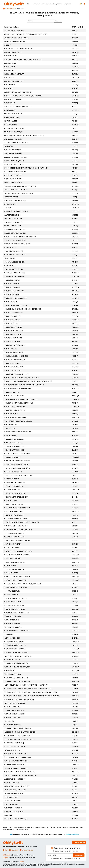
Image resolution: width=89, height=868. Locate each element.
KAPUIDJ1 (75, 743)
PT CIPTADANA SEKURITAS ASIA (14, 446)
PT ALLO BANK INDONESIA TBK (14, 273)
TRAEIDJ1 (75, 808)
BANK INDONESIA (10, 67)
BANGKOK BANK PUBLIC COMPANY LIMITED (19, 49)
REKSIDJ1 (75, 284)
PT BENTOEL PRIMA (10, 425)
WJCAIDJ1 (75, 172)
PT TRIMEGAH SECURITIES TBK (14, 605)
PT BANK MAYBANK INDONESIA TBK (16, 356)
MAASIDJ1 (75, 201)
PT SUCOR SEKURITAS (11, 595)
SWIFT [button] (28, 4)
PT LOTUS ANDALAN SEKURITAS (14, 537)
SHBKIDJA (75, 714)
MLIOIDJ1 (75, 551)
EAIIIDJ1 (75, 475)
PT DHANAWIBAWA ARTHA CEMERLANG (17, 468)
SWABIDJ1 (75, 103)
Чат (5, 850)
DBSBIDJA (75, 320)
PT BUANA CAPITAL (10, 436)
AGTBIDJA (75, 703)
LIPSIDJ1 (75, 197)
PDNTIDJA (75, 385)
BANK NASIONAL (9, 85)
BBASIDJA (75, 291)
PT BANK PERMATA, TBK (12, 392)
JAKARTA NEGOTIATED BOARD (14, 179)
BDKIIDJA (75, 634)
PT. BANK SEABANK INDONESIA (14, 710)
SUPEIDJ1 (75, 797)
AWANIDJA (75, 396)
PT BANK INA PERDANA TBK (13, 338)
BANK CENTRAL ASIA (11, 56)
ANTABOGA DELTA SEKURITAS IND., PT (16, 38)
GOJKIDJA (75, 493)
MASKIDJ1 (75, 750)
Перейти (58, 21)
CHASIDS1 (75, 508)
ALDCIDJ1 (75, 269)
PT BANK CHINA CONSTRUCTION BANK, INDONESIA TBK (22, 309)
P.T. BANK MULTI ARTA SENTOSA (14, 229)
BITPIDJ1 (75, 114)
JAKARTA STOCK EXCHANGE (13, 182)
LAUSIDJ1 (75, 537)
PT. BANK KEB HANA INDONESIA (15, 649)
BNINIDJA (75, 367)
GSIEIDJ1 (75, 739)
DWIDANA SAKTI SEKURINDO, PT (15, 164)
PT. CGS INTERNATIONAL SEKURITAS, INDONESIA (20, 732)
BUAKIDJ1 (75, 439)
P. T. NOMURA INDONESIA (12, 226)
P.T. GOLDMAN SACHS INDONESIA (15, 233)
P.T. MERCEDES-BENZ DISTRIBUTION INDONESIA (20, 237)
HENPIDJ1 (75, 501)
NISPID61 (75, 88)
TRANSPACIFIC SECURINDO (13, 808)
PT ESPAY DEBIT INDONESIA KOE (15, 483)
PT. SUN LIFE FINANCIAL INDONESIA (16, 768)
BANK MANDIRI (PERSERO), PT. (14, 74)
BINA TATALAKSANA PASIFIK (13, 114)
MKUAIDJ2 (75, 562)
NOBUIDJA (75, 674)
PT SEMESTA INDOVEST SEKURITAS (15, 587)
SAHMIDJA (75, 407)
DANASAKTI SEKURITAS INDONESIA (15, 157)
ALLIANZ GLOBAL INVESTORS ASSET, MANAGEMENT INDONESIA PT (26, 34)
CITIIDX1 (75, 736)
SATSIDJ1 (75, 479)
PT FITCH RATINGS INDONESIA (14, 486)
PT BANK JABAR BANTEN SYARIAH (15, 345)
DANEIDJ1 (75, 150)
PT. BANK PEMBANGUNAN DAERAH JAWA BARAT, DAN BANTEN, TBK (26, 685)
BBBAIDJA (75, 392)
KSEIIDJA (75, 530)
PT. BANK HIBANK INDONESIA (14, 642)
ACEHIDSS (75, 287)
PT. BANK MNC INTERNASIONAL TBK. (16, 663)
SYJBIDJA (75, 345)
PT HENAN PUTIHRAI (11, 501)
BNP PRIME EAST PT (10, 121)
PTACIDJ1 (75, 262)
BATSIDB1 (75, 757)
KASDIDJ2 (75, 511)
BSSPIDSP (75, 692)
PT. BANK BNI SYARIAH (11, 620)
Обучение (36, 4)
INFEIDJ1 (75, 175)
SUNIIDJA (75, 410)
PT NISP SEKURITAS (10, 566)
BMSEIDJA (75, 229)
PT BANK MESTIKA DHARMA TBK (15, 360)
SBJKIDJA (75, 718)
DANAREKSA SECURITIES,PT (13, 154)
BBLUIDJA (75, 323)
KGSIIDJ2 (75, 515)
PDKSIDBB (75, 381)
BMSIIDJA (75, 660)
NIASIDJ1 (75, 143)
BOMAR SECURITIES (10, 125)
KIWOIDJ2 (75, 519)
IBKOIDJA (75, 331)
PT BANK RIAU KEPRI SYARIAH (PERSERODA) (18, 403)
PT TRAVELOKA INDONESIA (13, 602)
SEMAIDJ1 (75, 544)
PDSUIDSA (75, 721)
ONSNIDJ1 (75, 765)
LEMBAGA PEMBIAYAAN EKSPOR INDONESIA (19, 193)
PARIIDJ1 (75, 255)
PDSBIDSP (75, 671)
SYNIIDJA (75, 620)
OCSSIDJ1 (75, 222)
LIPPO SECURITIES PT (11, 197)
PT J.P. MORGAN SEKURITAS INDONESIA (17, 508)
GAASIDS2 (75, 490)
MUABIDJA (75, 667)
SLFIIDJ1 (75, 768)
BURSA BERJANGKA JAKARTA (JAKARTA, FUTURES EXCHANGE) (24, 135)
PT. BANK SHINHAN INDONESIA (14, 714)
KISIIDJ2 (75, 522)
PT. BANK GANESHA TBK (12, 638)
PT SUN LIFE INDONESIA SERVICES (15, 598)
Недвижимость (46, 4)
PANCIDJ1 (75, 248)
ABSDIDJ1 (75, 566)
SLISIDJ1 (75, 598)
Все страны (11, 9)
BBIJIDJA (75, 725)
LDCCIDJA (75, 533)
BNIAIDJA (75, 627)
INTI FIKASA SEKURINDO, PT (13, 175)
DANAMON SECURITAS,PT (12, 150)
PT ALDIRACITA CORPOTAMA (13, 269)
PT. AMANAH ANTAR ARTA (12, 616)
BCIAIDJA (75, 305)
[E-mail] (60, 855)
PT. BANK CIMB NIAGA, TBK (13, 627)
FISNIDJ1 (75, 443)
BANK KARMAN (9, 70)
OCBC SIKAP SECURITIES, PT (13, 222)
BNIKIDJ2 (75, 428)
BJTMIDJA (75, 378)
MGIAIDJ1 (75, 464)
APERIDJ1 (75, 45)
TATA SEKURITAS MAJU (11, 804)
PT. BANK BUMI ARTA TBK (12, 624)
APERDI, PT (7, 45)
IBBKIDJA (75, 356)
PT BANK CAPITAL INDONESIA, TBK (15, 305)
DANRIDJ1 (75, 157)
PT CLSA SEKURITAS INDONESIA (14, 450)
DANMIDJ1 (75, 457)
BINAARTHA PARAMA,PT (12, 117)
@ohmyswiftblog (72, 834)
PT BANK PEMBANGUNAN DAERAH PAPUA (18, 389)
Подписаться (79, 855)
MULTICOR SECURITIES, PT (13, 215)
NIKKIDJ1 (75, 219)
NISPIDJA (75, 370)
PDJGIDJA (75, 689)
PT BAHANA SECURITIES (12, 280)
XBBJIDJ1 (75, 135)
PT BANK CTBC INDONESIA (13, 316)
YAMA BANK (8, 815)
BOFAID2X (75, 92)
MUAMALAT (8, 208)
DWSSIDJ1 (75, 164)
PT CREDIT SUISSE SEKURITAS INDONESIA (18, 454)
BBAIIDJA (75, 624)
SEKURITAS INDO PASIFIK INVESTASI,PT (17, 786)
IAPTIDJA (75, 338)
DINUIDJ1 (75, 110)
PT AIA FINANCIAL (10, 266)
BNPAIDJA (75, 298)
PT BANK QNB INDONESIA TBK (14, 396)
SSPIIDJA (75, 710)
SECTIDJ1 (75, 244)
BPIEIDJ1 (75, 432)
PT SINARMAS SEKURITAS (12, 591)
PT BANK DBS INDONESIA (12, 320)
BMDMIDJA (76, 360)
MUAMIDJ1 (76, 208)
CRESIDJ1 (75, 454)
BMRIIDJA (75, 74)
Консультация (79, 842)
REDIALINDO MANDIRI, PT (13, 783)
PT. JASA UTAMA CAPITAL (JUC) (14, 743)
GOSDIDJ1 (75, 233)
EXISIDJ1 (75, 548)
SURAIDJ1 (75, 801)
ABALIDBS (75, 681)
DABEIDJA (75, 240)
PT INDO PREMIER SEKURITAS (14, 504)
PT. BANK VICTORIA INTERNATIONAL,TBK (17, 728)
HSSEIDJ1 (75, 168)
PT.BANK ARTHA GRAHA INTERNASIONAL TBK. (19, 772)
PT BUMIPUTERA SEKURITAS (13, 443)
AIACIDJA (75, 266)
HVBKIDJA (75, 775)
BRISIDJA (75, 302)
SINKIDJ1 (75, 591)
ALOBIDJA (75, 273)
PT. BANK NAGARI (10, 671)
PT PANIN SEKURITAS (11, 573)
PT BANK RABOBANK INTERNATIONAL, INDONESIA (21, 399)
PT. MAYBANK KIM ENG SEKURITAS (15, 754)
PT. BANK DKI (8, 634)
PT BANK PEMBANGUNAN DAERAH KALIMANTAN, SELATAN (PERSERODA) (28, 381)
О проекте (67, 4)
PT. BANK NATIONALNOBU (13, 674)
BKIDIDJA (75, 678)
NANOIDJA (75, 363)
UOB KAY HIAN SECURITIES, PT (14, 812)
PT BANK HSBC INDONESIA (13, 327)
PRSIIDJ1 (75, 128)
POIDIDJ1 (75, 258)
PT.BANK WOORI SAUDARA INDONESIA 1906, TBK (20, 775)
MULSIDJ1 (75, 215)
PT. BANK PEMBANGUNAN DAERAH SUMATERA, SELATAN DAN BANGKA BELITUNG (31, 692)
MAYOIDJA (75, 642)
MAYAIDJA (75, 656)
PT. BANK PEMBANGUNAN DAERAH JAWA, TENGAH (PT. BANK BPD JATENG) (28, 689)
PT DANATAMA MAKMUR (12, 457)
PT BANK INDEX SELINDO (12, 342)
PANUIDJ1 (75, 573)
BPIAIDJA (75, 99)
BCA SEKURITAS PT (10, 110)
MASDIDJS (75, 652)
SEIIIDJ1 (75, 790)
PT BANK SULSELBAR (11, 414)
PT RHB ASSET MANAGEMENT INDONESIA (18, 577)
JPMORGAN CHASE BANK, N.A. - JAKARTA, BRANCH (20, 186)
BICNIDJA (75, 313)
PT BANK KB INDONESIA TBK (13, 352)
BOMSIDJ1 (75, 125)
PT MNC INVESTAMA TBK (12, 558)
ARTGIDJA (75, 772)
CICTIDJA (75, 645)
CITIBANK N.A (8, 146)
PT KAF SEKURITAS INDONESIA (14, 511)
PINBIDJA (75, 569)
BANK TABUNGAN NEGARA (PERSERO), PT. (18, 107)
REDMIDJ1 (75, 783)
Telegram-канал (26, 850)
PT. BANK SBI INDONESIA (12, 707)
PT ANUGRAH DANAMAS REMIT (14, 276)
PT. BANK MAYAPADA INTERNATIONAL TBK (18, 656)
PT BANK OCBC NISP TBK (12, 370)
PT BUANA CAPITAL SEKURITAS (14, 439)
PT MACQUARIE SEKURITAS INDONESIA (17, 540)
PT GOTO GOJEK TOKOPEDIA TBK (15, 493)
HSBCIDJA (75, 327)
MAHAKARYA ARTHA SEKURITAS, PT (15, 201)
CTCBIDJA (75, 316)
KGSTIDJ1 (75, 526)
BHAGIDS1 (75, 399)
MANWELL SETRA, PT (11, 204)
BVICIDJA (75, 728)
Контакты (14, 850)
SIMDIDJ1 (75, 584)
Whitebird (7, 855)
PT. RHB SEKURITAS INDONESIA (14, 765)
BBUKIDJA (75, 352)
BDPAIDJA (75, 389)
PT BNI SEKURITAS (10, 428)
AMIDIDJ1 (75, 819)
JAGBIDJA (75, 349)
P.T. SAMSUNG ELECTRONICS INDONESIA (17, 244)
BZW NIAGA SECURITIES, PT (13, 139)
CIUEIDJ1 (75, 446)
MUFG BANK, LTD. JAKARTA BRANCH (16, 211)
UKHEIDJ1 (75, 812)
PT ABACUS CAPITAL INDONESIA (14, 262)
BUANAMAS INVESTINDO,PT (13, 132)
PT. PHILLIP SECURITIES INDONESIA (16, 761)
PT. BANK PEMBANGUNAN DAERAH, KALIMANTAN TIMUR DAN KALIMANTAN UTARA (31, 696)
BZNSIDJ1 (75, 139)
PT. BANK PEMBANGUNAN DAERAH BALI (17, 681)
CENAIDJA (75, 56)
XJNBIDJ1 (75, 179)
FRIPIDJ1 (75, 486)
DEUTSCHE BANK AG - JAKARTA (14, 161)
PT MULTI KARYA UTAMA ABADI (14, 562)
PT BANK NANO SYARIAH (12, 363)
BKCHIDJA (75, 96)
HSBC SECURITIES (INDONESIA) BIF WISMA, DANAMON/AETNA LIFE (26, 168)
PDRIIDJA (75, 403)
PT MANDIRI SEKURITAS (12, 548)
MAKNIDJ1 (75, 555)
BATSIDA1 (75, 421)
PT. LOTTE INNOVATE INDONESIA (15, 746)
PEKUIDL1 (75, 251)
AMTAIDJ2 (75, 616)
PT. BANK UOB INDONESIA (13, 725)
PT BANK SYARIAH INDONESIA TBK (15, 417)
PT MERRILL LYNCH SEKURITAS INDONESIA (18, 551)
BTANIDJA (75, 107)
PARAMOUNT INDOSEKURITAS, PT (15, 255)
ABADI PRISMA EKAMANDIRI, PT (14, 31)
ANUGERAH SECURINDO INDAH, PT (15, 41)
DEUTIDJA (75, 161)
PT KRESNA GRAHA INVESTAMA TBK (16, 526)
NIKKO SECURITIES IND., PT (13, 219)
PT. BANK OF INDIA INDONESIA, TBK (16, 678)
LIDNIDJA (75, 746)
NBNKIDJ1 (75, 85)
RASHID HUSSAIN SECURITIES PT (15, 779)
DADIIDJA (75, 237)
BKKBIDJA (75, 49)
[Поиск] (41, 21)
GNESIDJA (75, 638)
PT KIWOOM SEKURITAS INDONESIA (16, 519)
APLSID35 (75, 483)
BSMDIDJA (75, 417)
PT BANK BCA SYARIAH (11, 295)
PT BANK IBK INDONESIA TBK (14, 331)
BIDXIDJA (75, 342)
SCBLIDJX (75, 793)
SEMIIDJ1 (75, 587)
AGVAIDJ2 (75, 34)
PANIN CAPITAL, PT (10, 248)
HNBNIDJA (75, 649)
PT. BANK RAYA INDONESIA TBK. (14, 703)
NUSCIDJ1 (75, 580)
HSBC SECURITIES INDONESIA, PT (15, 172)
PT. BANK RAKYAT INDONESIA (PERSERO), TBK (19, 699)
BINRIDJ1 (75, 117)
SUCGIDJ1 (75, 595)
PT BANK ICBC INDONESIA (13, 334)
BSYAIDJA (75, 295)
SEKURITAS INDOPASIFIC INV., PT (15, 790)
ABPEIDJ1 (75, 31)
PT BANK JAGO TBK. (10, 349)
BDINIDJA (75, 631)
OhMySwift (14, 4)
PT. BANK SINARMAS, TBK (12, 718)
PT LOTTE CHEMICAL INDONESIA (15, 533)
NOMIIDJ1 (75, 226)
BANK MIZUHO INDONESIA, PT (14, 81)
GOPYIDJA (75, 472)
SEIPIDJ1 (75, 786)
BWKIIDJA (75, 309)
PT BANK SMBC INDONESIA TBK (14, 410)
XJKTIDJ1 (75, 182)
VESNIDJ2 (75, 613)
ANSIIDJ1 (75, 41)
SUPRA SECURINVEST (11, 797)
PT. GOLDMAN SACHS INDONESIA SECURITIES (19, 739)
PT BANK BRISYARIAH (11, 302)
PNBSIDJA (75, 374)
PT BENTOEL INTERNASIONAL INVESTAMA (18, 421)
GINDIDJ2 (75, 497)
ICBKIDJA (75, 334)
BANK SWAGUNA (9, 103)
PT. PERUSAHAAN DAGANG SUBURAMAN (17, 757)
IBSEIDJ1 (75, 540)
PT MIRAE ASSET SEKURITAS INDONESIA (17, 555)
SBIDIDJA (75, 707)
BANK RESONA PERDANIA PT (13, 99)
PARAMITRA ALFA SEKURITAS (13, 251)
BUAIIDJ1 (75, 132)
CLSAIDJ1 (75, 450)
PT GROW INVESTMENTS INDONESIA (16, 497)
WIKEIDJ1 (75, 60)
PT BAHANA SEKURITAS (11, 284)
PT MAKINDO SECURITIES (12, 544)
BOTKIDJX (75, 211)
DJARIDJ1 (75, 63)
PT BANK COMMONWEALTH (13, 313)
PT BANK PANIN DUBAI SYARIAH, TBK (16, 374)
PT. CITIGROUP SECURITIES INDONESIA (17, 736)
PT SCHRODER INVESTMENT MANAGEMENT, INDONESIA (22, 584)
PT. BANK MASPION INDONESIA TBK (16, 652)
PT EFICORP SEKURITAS (11, 479)
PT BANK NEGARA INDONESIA (14, 367)
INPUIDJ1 (75, 504)
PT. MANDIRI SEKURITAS (12, 750)
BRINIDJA (75, 699)
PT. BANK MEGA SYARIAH (12, 660)
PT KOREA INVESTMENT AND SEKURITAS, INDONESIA (21, 522)
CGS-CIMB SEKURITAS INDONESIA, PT (16, 143)
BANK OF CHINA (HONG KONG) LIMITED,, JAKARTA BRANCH (24, 96)
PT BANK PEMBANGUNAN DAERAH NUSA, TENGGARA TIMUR (24, 385)
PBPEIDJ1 (75, 121)
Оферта (22, 862)
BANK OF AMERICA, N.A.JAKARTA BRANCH (18, 92)
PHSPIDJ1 (75, 761)
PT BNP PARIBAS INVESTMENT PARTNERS (17, 432)
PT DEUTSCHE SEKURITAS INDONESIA (16, 464)
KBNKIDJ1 (75, 70)
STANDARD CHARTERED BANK (14, 793)
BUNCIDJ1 (75, 436)
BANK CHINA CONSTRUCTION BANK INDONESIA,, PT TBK (23, 60)
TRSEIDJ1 (75, 461)
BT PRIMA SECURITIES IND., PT (14, 128)
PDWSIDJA (75, 414)
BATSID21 (75, 425)
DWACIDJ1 (75, 468)
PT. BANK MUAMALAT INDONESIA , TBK (17, 667)
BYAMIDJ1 (75, 815)
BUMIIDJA (75, 663)
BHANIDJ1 (75, 558)
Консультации (58, 4)
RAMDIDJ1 (75, 577)
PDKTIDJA (75, 696)
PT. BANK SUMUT (10, 721)
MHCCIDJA (75, 81)
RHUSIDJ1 (75, 779)
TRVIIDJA (75, 602)
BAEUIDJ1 (75, 280)
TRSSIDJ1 (75, 605)
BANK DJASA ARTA (10, 63)
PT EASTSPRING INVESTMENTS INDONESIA (18, 475)
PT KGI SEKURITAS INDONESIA (14, 515)
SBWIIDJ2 (75, 609)
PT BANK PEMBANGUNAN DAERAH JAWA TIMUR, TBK (21, 378)
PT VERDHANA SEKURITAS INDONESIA (16, 613)
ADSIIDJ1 (75, 38)
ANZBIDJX (75, 52)
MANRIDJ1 (75, 204)
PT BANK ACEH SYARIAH (12, 287)
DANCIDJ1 (75, 154)
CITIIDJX (75, 146)
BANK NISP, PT (9, 88)
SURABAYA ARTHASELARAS (13, 801)
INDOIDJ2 (75, 67)
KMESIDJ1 (75, 754)
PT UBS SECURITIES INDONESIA (14, 609)
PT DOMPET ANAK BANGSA (13, 472)
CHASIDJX (75, 186)
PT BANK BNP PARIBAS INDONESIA (15, 298)
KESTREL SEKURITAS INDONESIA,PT (15, 190)
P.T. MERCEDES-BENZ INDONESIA (15, 240)
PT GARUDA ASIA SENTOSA (13, 490)
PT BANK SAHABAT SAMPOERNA (14, 407)
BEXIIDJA (75, 193)
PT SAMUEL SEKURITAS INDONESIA (15, 580)
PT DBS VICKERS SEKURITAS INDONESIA (17, 461)
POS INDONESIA (9, 258)
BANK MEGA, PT (9, 78)
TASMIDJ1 (75, 804)
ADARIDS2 (75, 276)
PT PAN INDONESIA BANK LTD (14, 569)
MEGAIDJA (75, 78)
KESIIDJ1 (75, 190)
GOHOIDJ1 (75, 732)
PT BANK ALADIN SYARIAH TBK (14, 291)
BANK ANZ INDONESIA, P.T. (13, 52)
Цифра (5, 858)
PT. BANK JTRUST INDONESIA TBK (15, 645)
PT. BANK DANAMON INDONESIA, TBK (16, 631)
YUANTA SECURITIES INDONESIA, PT (16, 819)
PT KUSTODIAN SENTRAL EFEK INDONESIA (18, 530)
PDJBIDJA (75, 685)
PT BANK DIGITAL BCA (11, 323)
